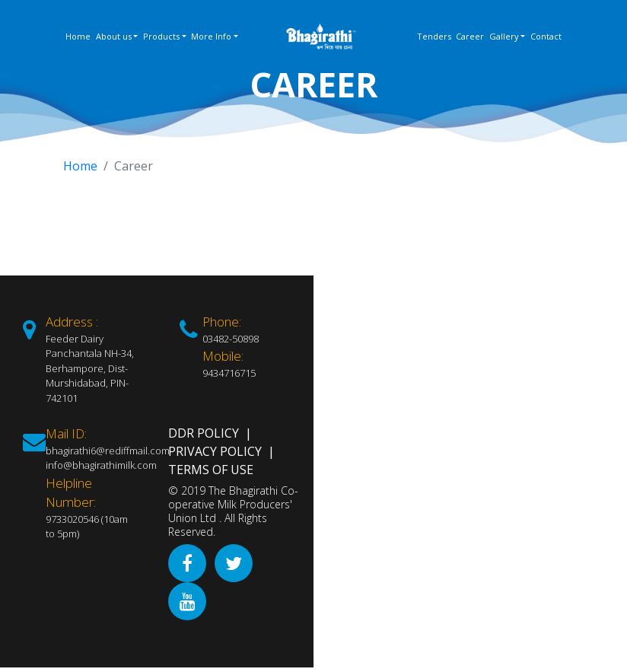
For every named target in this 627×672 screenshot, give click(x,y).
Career (470, 36)
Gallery (504, 36)
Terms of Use (211, 470)
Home (78, 36)
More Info (211, 36)
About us (114, 36)
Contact (546, 36)
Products (161, 36)
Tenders (434, 36)
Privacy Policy (215, 451)
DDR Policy (204, 433)
